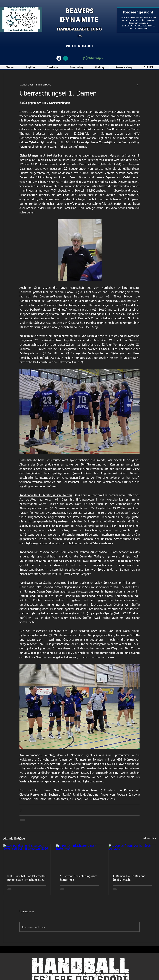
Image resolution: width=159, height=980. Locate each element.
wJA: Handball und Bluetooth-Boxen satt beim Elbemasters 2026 (27, 878)
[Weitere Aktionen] (138, 85)
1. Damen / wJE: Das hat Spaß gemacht (129, 878)
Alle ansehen (150, 838)
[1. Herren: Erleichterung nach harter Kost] (80, 858)
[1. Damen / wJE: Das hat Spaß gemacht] (132, 858)
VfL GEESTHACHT (79, 46)
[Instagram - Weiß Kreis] (59, 58)
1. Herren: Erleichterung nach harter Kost (79, 878)
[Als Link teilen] (21, 810)
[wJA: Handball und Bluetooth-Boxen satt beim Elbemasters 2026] (27, 858)
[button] (30, 67)
